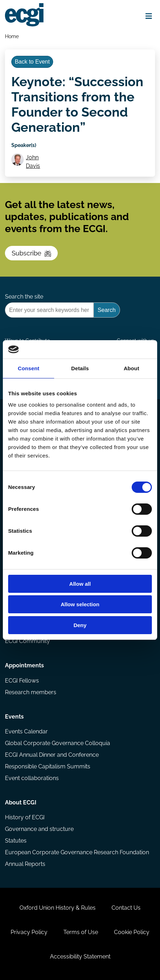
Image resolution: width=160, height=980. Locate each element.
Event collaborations (32, 778)
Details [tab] (80, 368)
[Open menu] (149, 16)
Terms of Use (81, 932)
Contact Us (126, 908)
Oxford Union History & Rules (58, 908)
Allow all (80, 584)
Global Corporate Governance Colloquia (58, 743)
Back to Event (32, 62)
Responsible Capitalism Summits (48, 766)
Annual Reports (25, 864)
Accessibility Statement (80, 957)
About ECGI (21, 802)
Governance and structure (39, 829)
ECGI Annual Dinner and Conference (52, 755)
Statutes (16, 841)
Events (14, 717)
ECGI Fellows (22, 681)
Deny (80, 625)
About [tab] (131, 368)
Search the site (24, 297)
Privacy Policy (29, 932)
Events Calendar (26, 731)
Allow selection (80, 604)
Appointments (24, 665)
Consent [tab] (28, 368)
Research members (31, 692)
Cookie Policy (132, 932)
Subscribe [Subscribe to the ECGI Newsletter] (31, 253)
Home (12, 36)
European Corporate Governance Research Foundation (77, 852)
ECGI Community (27, 641)
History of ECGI (25, 817)
